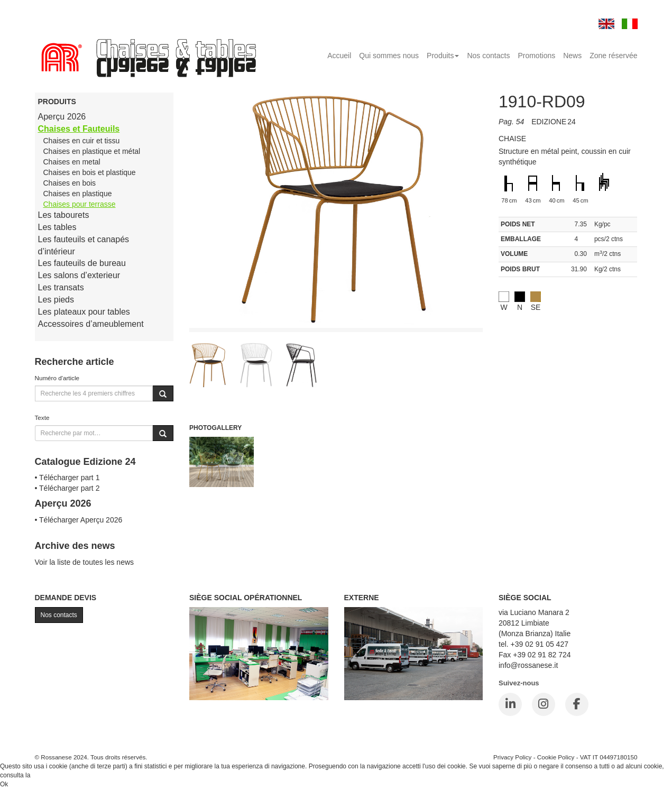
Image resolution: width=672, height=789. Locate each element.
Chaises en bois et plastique (90, 172)
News (572, 56)
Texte (42, 418)
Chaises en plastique (78, 194)
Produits (443, 56)
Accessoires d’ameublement (91, 324)
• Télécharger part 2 (67, 488)
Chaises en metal (72, 162)
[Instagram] (544, 704)
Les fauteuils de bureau (82, 263)
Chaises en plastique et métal (92, 151)
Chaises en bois (70, 183)
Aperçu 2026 (62, 117)
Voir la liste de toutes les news (85, 562)
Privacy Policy (513, 757)
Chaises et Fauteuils (79, 129)
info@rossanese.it (528, 665)
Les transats (61, 287)
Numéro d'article (57, 378)
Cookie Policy (556, 757)
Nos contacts (488, 56)
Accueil (339, 56)
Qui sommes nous (389, 56)
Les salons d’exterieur (79, 275)
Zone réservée (613, 56)
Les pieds (56, 300)
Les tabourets (64, 215)
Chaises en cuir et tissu (82, 141)
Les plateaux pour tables (84, 312)
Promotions (536, 56)
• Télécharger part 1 (67, 478)
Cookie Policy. (52, 775)
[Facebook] (577, 704)
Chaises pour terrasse (80, 204)
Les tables (57, 227)
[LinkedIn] (510, 704)
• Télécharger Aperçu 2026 (79, 520)
